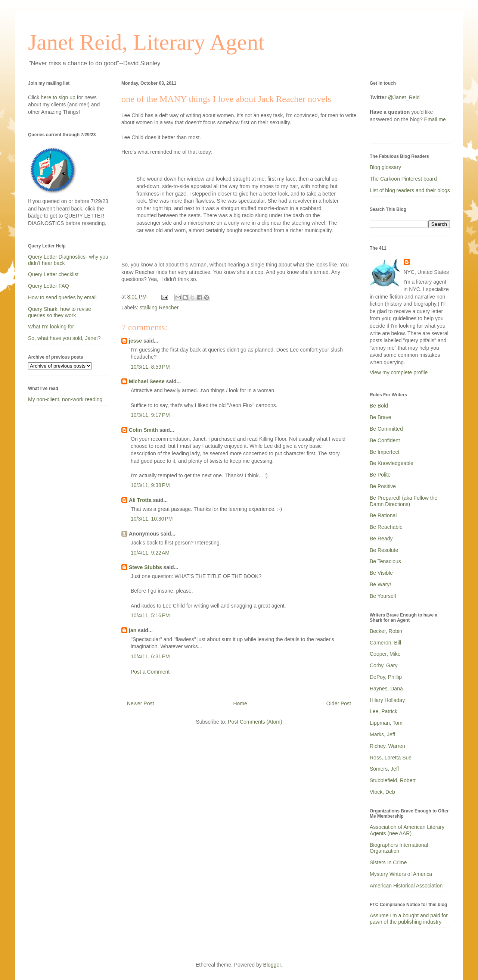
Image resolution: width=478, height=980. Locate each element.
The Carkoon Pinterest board (403, 179)
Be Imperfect (384, 452)
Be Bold (379, 406)
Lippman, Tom (386, 723)
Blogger (272, 965)
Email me (435, 119)
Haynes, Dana (386, 689)
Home (240, 703)
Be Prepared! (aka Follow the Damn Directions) (403, 501)
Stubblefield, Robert (393, 780)
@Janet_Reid (404, 97)
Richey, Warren (387, 746)
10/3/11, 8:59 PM (150, 367)
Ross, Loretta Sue (391, 758)
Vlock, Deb (382, 792)
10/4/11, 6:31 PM (150, 656)
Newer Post (140, 703)
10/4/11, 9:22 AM (150, 553)
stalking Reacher (159, 308)
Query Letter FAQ (49, 286)
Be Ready (381, 539)
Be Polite (380, 475)
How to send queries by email (62, 297)
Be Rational (383, 515)
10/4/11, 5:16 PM (150, 615)
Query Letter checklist (53, 274)
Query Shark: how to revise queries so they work (60, 312)
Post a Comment (150, 672)
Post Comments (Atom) (255, 722)
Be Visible (381, 573)
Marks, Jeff (382, 734)
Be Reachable (386, 527)
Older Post (339, 703)
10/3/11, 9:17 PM (150, 415)
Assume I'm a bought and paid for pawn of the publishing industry (409, 919)
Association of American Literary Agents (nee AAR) (407, 830)
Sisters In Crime (388, 862)
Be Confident (385, 440)
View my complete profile (399, 372)
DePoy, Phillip (386, 677)
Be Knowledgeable (392, 463)
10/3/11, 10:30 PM (152, 519)
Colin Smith (143, 430)
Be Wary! (380, 584)
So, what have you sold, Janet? (64, 338)
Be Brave (381, 417)
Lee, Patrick (384, 711)
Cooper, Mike (385, 654)
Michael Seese (147, 381)
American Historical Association (406, 886)
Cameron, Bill (385, 643)
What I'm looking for (51, 327)
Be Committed (386, 429)
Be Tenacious (385, 561)
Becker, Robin (386, 631)
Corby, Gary (384, 665)
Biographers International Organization (399, 848)
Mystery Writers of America (401, 874)
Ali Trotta (140, 500)
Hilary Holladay (387, 700)
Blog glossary (385, 167)
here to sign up (59, 97)
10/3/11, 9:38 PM (150, 485)
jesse (135, 341)
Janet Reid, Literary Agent (146, 42)
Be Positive (383, 486)
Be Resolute (384, 550)
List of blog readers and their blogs (410, 190)
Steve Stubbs (145, 567)
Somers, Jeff (384, 769)
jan (133, 630)
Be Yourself (383, 596)
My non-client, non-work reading (65, 399)
